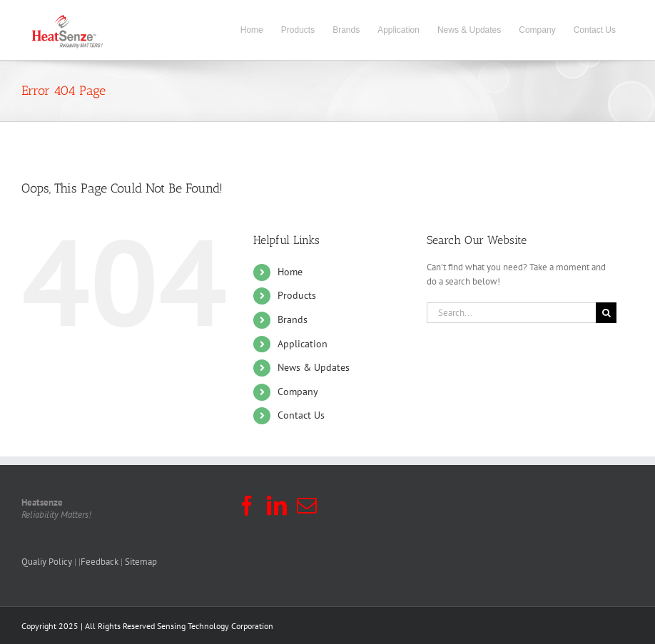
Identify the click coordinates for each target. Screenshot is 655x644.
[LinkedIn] (277, 506)
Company (298, 392)
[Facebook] (247, 506)
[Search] (606, 313)
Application (303, 344)
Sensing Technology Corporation (215, 626)
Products (297, 295)
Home (290, 272)
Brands (293, 320)
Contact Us (301, 415)
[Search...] (511, 313)
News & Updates (314, 367)
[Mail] (307, 506)
